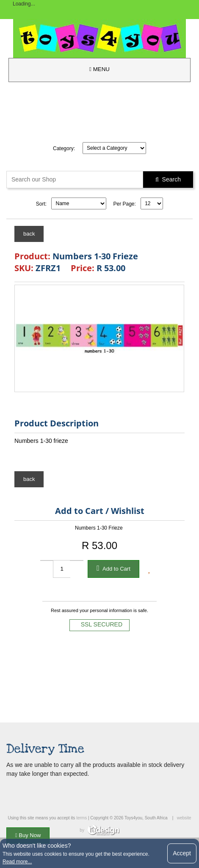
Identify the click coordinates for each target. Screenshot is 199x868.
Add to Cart (113, 568)
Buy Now (28, 835)
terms (82, 818)
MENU (99, 69)
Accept (182, 853)
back (29, 234)
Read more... (17, 862)
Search (168, 179)
